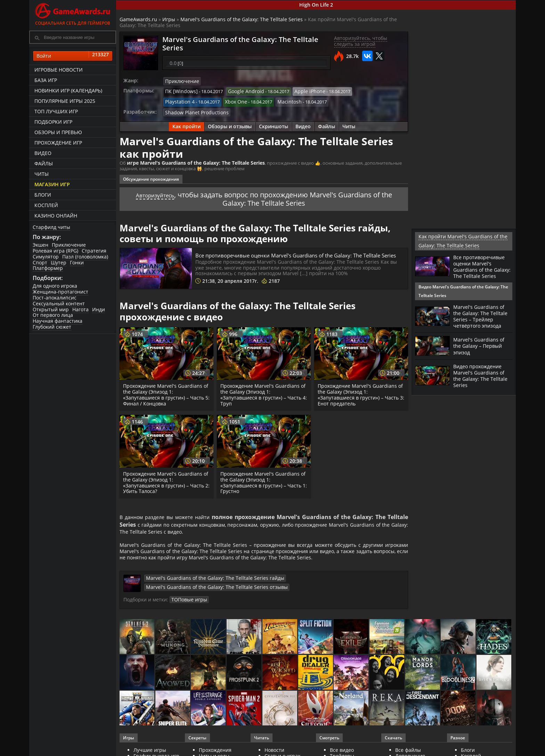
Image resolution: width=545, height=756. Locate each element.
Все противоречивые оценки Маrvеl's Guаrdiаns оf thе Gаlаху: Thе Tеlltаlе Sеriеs (297, 256)
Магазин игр (52, 184)
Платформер (48, 268)
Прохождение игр (58, 143)
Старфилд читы (51, 227)
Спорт (40, 262)
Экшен (40, 245)
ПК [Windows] (180, 91)
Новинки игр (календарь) (68, 91)
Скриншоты (274, 124)
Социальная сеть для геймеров (73, 13)
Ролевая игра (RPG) (55, 251)
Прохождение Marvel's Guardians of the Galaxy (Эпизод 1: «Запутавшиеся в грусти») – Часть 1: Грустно (262, 487)
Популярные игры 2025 (65, 101)
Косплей (46, 205)
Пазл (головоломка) (85, 257)
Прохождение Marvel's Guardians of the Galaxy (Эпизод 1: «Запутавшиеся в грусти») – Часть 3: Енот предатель (359, 399)
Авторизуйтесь (155, 192)
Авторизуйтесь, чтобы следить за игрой (361, 41)
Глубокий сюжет (52, 327)
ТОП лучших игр (56, 111)
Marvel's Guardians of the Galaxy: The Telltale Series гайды (206, 596)
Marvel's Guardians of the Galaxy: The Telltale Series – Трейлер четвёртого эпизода (483, 322)
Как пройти (186, 124)
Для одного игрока (55, 286)
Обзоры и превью (58, 132)
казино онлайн (56, 216)
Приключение (69, 245)
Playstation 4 (358, 91)
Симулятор (46, 257)
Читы (42, 174)
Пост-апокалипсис (55, 298)
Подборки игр (53, 122)
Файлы (44, 163)
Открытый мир (51, 309)
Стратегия (94, 251)
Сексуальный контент (59, 303)
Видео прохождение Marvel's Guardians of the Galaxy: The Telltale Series (483, 381)
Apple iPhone (300, 91)
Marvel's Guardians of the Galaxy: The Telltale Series (242, 19)
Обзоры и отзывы (230, 124)
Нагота (80, 309)
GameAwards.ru (138, 19)
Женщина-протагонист (60, 292)
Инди (99, 309)
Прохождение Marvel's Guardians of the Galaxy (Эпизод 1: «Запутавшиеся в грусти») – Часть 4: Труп (262, 399)
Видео (43, 153)
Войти (73, 56)
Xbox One (175, 100)
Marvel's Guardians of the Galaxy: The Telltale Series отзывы (334, 596)
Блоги (43, 195)
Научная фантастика (58, 321)
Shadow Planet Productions (194, 110)
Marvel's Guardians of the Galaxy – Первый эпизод (481, 351)
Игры (169, 19)
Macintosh (227, 100)
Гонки (77, 262)
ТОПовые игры (208, 608)
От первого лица (53, 315)
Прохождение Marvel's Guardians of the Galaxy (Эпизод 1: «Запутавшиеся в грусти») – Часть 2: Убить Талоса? (165, 487)
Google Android (240, 91)
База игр (46, 80)
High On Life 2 (316, 5)
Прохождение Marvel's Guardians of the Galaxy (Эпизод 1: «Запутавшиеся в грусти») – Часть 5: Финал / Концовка (165, 399)
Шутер (59, 262)
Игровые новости (59, 70)
